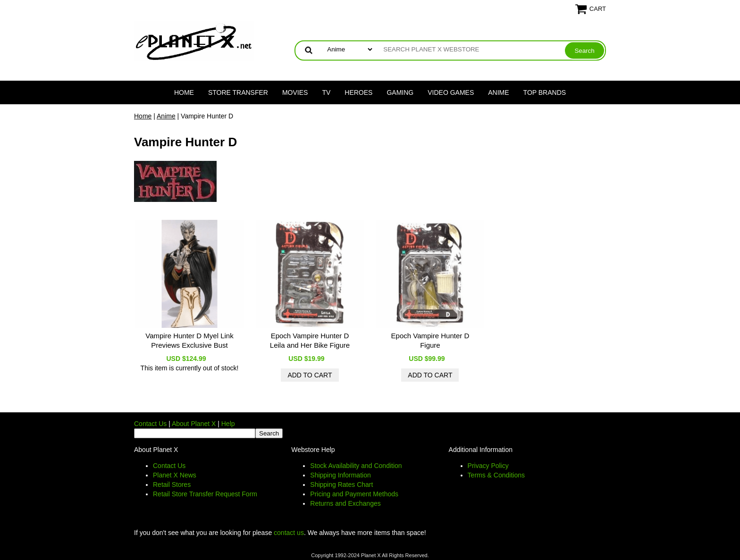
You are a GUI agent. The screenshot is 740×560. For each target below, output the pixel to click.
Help (228, 424)
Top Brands (545, 92)
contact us (289, 533)
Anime (498, 92)
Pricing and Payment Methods (354, 494)
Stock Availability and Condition (356, 466)
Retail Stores (172, 485)
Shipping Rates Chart (341, 485)
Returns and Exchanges (345, 503)
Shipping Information (340, 475)
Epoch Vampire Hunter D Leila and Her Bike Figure (310, 340)
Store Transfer (238, 92)
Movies (295, 92)
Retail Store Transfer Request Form (205, 494)
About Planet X (194, 424)
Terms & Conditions (496, 475)
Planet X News (175, 475)
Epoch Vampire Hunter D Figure (430, 340)
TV (326, 92)
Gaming (400, 92)
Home (184, 92)
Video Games (451, 92)
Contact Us (150, 424)
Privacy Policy (488, 466)
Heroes (358, 92)
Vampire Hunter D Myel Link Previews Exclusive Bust (189, 340)
